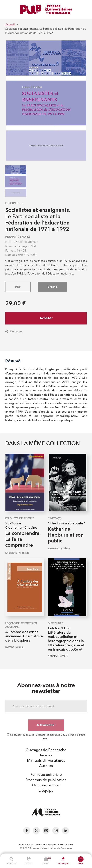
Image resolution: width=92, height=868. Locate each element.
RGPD (69, 845)
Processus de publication (46, 780)
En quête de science (20, 518)
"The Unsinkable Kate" (66, 524)
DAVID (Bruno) (15, 647)
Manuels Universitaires (46, 761)
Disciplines (14, 203)
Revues (46, 755)
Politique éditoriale (46, 775)
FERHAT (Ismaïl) (18, 237)
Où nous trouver (46, 786)
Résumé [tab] (13, 361)
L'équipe (46, 791)
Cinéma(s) (54, 518)
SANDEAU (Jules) (59, 549)
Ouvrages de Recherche (46, 750)
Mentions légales (46, 845)
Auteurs (46, 766)
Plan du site (26, 845)
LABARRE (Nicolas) (17, 553)
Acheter (46, 318)
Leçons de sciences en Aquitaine (21, 625)
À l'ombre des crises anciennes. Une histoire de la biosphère (24, 636)
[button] (81, 859)
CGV (61, 845)
